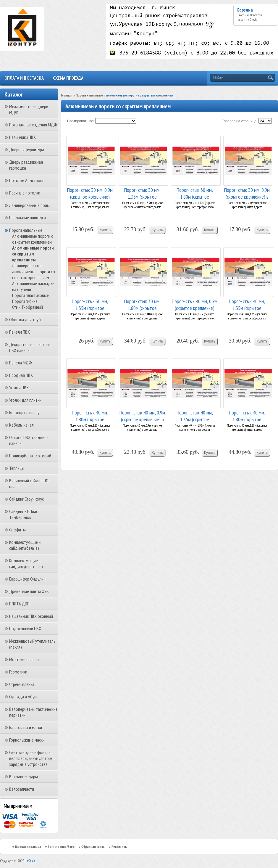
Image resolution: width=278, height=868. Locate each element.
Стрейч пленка (22, 684)
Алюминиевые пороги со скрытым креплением (33, 254)
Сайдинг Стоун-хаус (26, 499)
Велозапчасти (22, 789)
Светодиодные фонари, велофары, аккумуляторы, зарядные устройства (32, 758)
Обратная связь (93, 847)
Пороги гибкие (25, 301)
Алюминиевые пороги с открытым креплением (33, 239)
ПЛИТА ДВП (19, 604)
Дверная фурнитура (27, 150)
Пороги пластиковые (30, 295)
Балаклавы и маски (26, 727)
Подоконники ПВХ (25, 629)
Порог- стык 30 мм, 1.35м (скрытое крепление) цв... (142, 193)
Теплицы (17, 468)
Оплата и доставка (24, 78)
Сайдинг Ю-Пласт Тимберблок (25, 514)
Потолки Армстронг (26, 180)
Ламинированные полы (29, 205)
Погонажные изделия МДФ (33, 125)
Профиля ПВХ (21, 375)
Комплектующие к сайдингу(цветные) (26, 563)
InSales (30, 861)
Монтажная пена (24, 659)
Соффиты (17, 530)
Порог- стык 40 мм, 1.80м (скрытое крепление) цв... (90, 415)
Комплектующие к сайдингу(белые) (25, 545)
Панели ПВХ (20, 332)
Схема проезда (68, 78)
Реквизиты (119, 847)
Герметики (18, 672)
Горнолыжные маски (27, 740)
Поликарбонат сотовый (30, 456)
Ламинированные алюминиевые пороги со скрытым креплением (34, 271)
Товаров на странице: (240, 121)
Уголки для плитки (25, 400)
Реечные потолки (25, 193)
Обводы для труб (25, 319)
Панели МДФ (21, 363)
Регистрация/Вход (61, 847)
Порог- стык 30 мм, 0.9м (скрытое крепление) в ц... (247, 193)
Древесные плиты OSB (29, 591)
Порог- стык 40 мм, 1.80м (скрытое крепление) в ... (247, 415)
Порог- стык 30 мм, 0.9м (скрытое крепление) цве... (90, 193)
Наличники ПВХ (22, 137)
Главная (67, 95)
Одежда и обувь (24, 697)
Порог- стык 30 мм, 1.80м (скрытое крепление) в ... (142, 304)
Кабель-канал (21, 425)
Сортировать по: (81, 121)
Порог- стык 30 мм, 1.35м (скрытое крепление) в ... (90, 304)
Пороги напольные (26, 230)
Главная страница (28, 847)
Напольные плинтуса (28, 218)
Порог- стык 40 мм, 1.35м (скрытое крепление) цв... (247, 304)
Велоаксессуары (24, 777)
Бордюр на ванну (24, 412)
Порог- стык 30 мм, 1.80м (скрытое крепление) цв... (195, 193)
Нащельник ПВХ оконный (31, 616)
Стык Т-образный (28, 307)
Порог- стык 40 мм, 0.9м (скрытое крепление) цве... (195, 304)
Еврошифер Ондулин (27, 579)
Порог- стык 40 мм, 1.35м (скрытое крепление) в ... (195, 415)
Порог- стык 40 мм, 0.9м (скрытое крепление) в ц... (142, 415)
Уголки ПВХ (19, 388)
